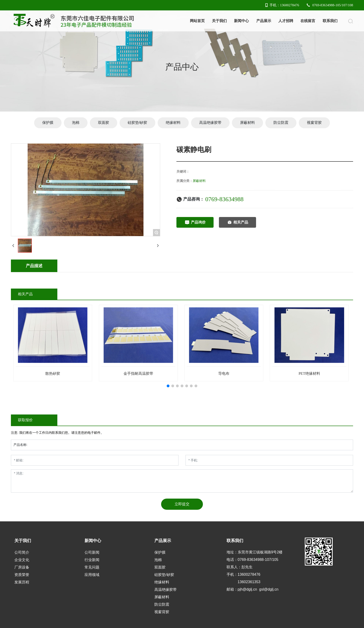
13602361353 (249, 582)
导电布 (224, 373)
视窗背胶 (314, 123)
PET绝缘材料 (309, 373)
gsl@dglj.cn (269, 589)
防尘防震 (281, 123)
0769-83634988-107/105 (258, 560)
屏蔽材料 (247, 123)
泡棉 (76, 123)
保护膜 (48, 123)
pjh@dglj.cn (247, 589)
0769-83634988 (224, 199)
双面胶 (104, 123)
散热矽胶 (53, 373)
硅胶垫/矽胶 (137, 123)
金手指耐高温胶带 (138, 373)
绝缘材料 (173, 123)
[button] (168, 386)
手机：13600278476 (282, 5)
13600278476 (249, 574)
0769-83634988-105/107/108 (330, 5)
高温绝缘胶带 (210, 123)
